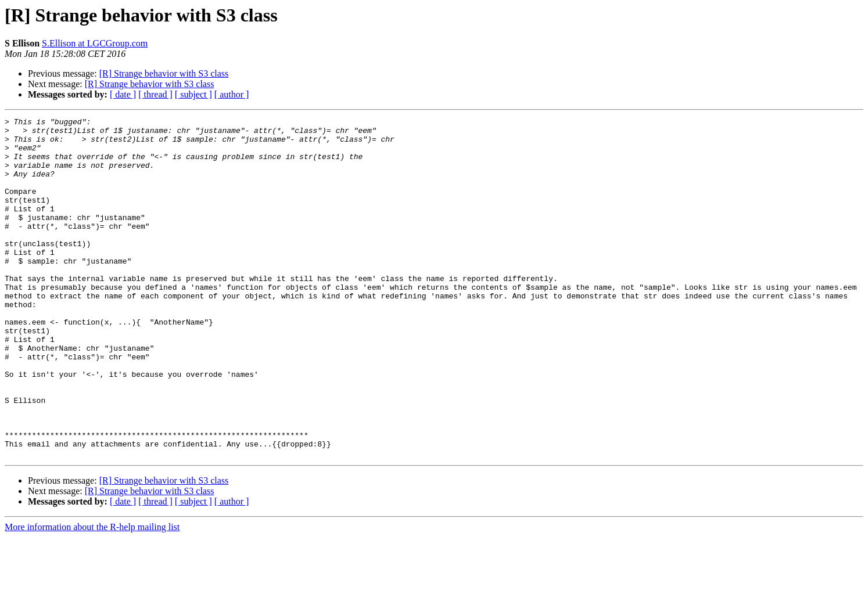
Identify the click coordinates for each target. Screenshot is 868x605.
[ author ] (232, 94)
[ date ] (123, 94)
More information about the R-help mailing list (92, 595)
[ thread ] (155, 94)
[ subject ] (193, 94)
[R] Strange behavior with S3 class (164, 73)
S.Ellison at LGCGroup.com (95, 43)
